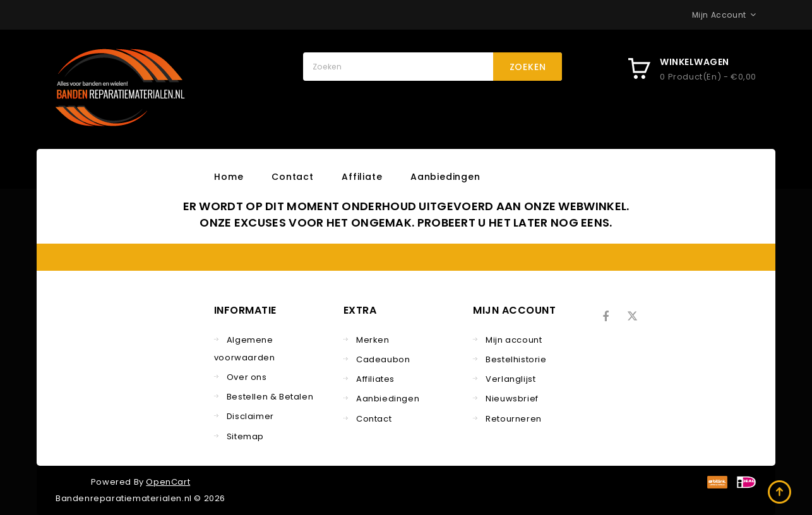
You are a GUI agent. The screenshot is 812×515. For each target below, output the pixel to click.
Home (229, 177)
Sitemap (245, 436)
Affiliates (375, 379)
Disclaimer (250, 416)
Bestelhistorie (516, 359)
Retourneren (514, 419)
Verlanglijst (510, 379)
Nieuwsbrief (512, 399)
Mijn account (514, 340)
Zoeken (528, 67)
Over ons (247, 377)
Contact (293, 177)
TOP (780, 493)
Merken (373, 340)
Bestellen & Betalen (270, 397)
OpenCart (168, 482)
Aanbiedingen (445, 177)
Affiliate (362, 177)
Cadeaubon (383, 359)
